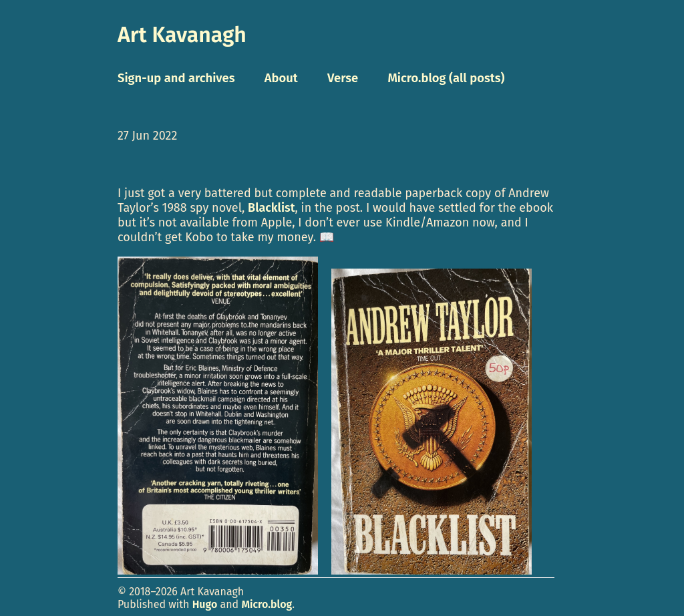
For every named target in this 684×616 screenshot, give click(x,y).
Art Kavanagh (182, 35)
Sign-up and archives (176, 78)
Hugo (205, 604)
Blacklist (271, 208)
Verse (343, 78)
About (281, 78)
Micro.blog (267, 604)
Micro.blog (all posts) (446, 78)
